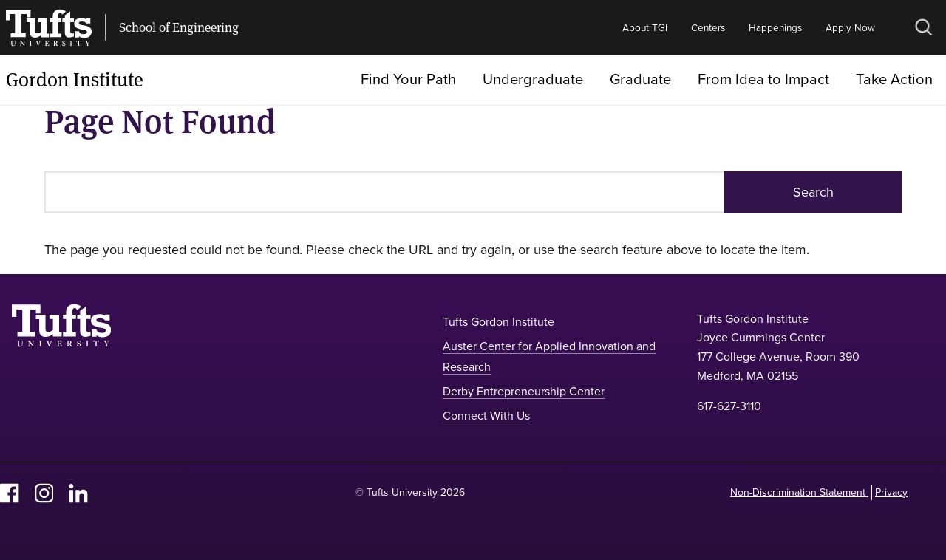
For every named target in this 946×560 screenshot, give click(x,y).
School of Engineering (179, 28)
